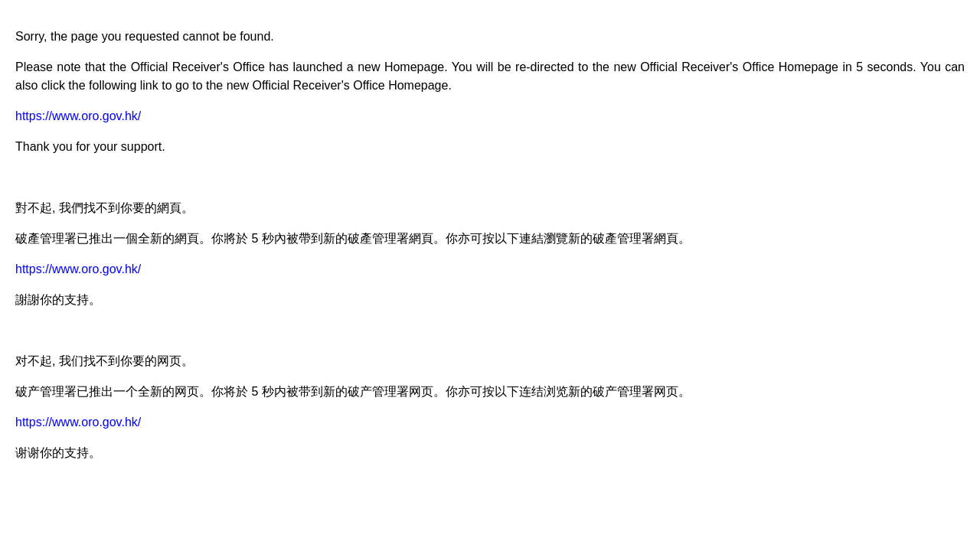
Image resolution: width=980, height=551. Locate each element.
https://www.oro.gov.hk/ (78, 116)
